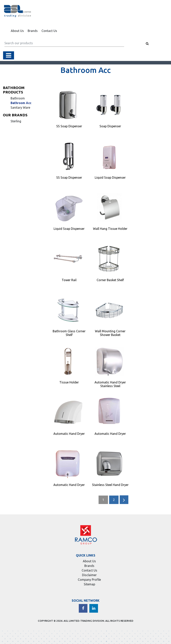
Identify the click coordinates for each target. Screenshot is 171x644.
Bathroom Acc (21, 103)
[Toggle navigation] (9, 55)
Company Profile (89, 580)
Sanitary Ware (20, 107)
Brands (33, 31)
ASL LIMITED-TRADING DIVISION (84, 621)
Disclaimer (89, 575)
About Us (17, 31)
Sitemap (89, 584)
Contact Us (49, 31)
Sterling (16, 121)
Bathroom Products (14, 90)
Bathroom (18, 98)
